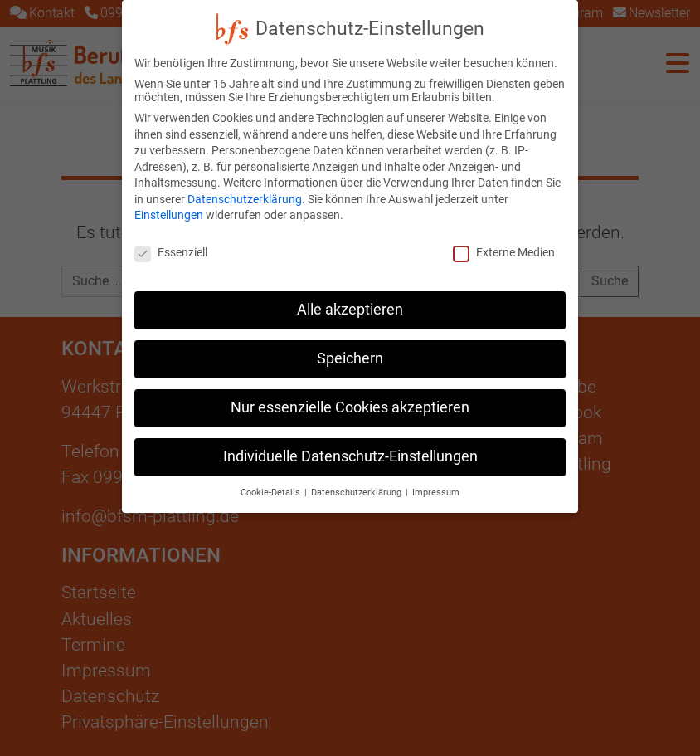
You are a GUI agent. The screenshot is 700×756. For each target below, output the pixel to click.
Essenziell (171, 244)
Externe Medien (504, 244)
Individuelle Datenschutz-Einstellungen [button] (350, 448)
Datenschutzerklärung (245, 191)
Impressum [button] (436, 483)
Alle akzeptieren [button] (350, 301)
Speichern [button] (350, 350)
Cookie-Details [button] (272, 483)
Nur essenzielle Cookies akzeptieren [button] (350, 399)
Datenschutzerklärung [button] (357, 483)
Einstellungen (169, 207)
